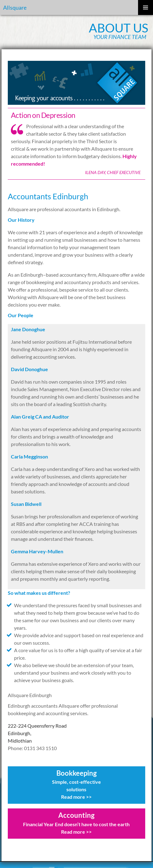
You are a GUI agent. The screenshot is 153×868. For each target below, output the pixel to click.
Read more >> (76, 797)
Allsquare (15, 7)
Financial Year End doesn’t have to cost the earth (76, 824)
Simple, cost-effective (76, 782)
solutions (76, 789)
